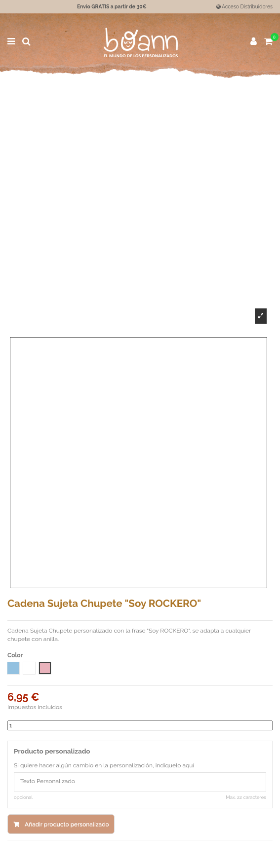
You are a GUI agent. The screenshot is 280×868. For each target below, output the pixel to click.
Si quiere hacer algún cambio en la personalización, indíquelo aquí (104, 765)
